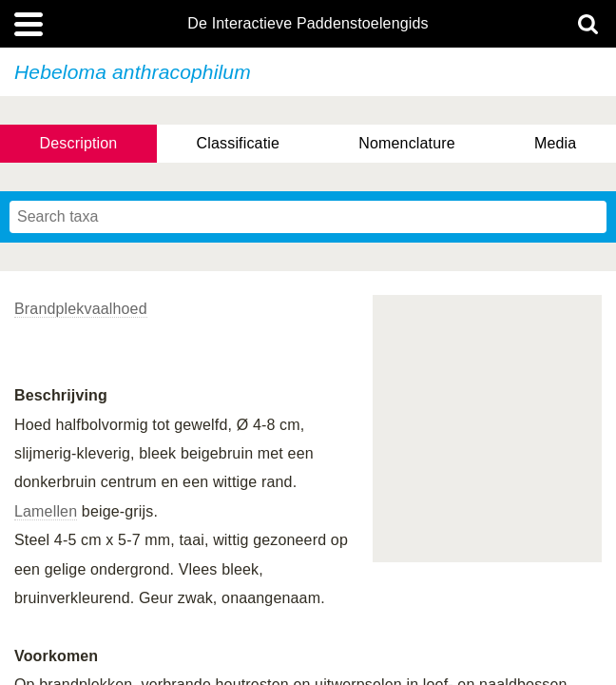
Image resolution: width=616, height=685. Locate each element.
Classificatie (238, 143)
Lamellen (46, 511)
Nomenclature (407, 143)
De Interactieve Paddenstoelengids (308, 24)
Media (555, 143)
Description (79, 143)
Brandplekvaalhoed (81, 309)
